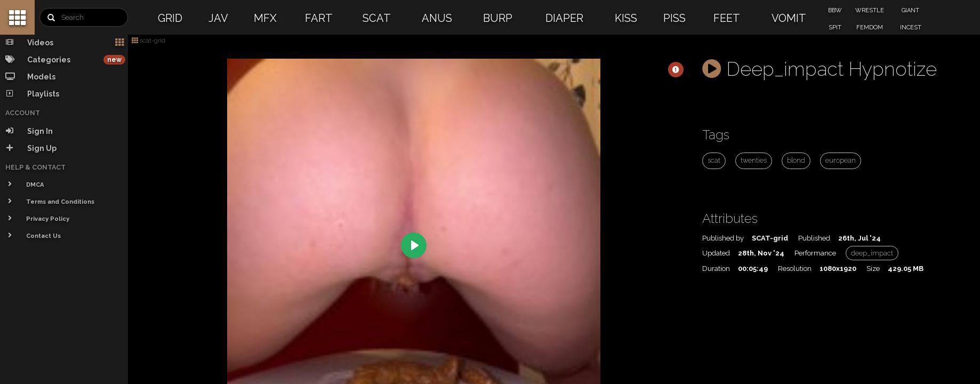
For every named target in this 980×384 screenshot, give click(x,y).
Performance (815, 253)
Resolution (795, 269)
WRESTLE (870, 10)
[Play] (414, 245)
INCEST (911, 27)
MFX (265, 18)
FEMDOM (870, 27)
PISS (674, 18)
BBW (835, 10)
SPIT (835, 27)
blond (796, 160)
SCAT (377, 18)
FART (319, 18)
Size (873, 269)
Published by (723, 238)
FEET (727, 18)
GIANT (910, 10)
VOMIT (789, 18)
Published (814, 238)
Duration (716, 269)
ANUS (437, 18)
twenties (754, 160)
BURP (498, 18)
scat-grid (148, 41)
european (841, 160)
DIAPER (564, 18)
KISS (626, 18)
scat (714, 160)
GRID (170, 18)
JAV (218, 18)
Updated (716, 253)
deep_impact (872, 253)
